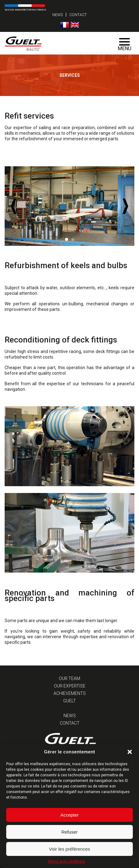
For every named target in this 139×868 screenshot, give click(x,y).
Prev (14, 206)
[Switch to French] (65, 25)
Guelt (69, 701)
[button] (130, 752)
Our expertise (70, 686)
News (58, 15)
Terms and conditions (66, 861)
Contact (78, 15)
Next (125, 206)
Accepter (69, 815)
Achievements (70, 693)
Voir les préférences (69, 849)
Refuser (69, 832)
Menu (124, 45)
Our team (69, 678)
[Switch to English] (75, 25)
